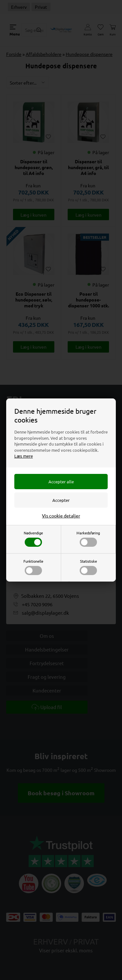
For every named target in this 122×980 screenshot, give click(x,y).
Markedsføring (88, 538)
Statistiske (88, 567)
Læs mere (24, 456)
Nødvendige (33, 538)
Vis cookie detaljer (61, 516)
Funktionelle (33, 567)
